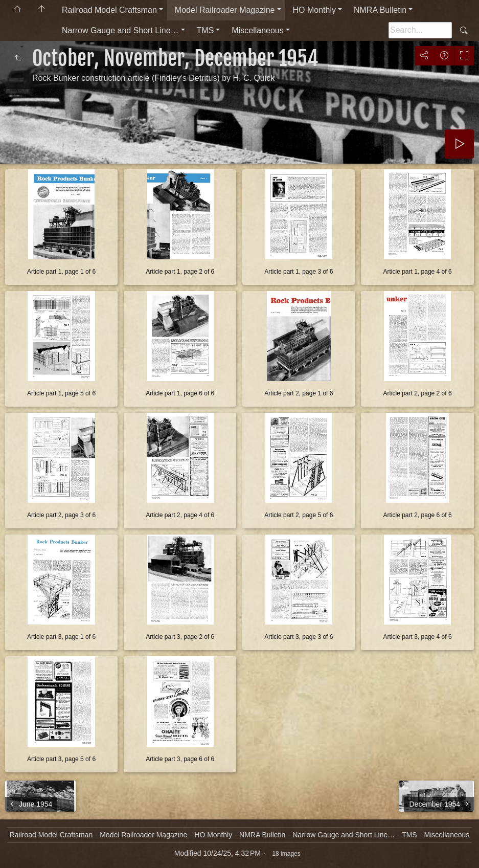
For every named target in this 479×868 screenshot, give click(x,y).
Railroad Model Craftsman (109, 10)
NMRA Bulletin (380, 10)
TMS (206, 30)
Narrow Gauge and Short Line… (120, 30)
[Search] (420, 30)
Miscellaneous (257, 30)
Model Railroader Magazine (225, 10)
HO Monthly (314, 10)
